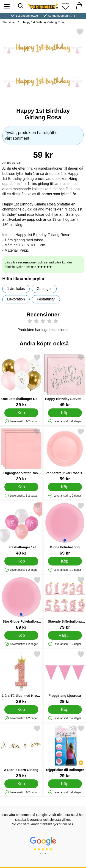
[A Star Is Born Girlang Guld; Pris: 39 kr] (21, 751)
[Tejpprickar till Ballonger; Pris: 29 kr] (65, 751)
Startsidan (9, 22)
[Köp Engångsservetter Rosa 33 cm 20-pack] (21, 487)
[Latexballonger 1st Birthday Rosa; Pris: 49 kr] (21, 529)
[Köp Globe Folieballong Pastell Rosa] (65, 561)
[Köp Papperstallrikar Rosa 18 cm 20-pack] (65, 487)
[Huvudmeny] (7, 6)
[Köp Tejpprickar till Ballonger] (65, 784)
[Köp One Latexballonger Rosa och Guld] (21, 413)
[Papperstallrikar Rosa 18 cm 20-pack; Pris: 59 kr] (65, 455)
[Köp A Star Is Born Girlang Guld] (21, 784)
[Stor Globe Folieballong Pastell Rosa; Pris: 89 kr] (21, 603)
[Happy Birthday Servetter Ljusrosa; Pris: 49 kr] (65, 380)
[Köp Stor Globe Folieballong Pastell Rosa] (21, 635)
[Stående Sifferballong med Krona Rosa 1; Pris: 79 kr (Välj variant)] (65, 603)
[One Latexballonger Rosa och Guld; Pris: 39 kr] (21, 380)
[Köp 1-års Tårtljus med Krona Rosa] (21, 710)
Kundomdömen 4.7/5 (62, 16)
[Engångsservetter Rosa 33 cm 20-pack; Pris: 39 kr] (21, 455)
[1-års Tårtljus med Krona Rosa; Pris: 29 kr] (21, 677)
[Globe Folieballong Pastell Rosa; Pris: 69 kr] (65, 529)
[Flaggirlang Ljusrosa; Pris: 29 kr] (65, 677)
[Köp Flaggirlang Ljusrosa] (65, 710)
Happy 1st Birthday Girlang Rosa (43, 22)
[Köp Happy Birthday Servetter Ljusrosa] (65, 413)
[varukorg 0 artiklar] (79, 6)
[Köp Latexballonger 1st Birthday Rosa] (21, 561)
